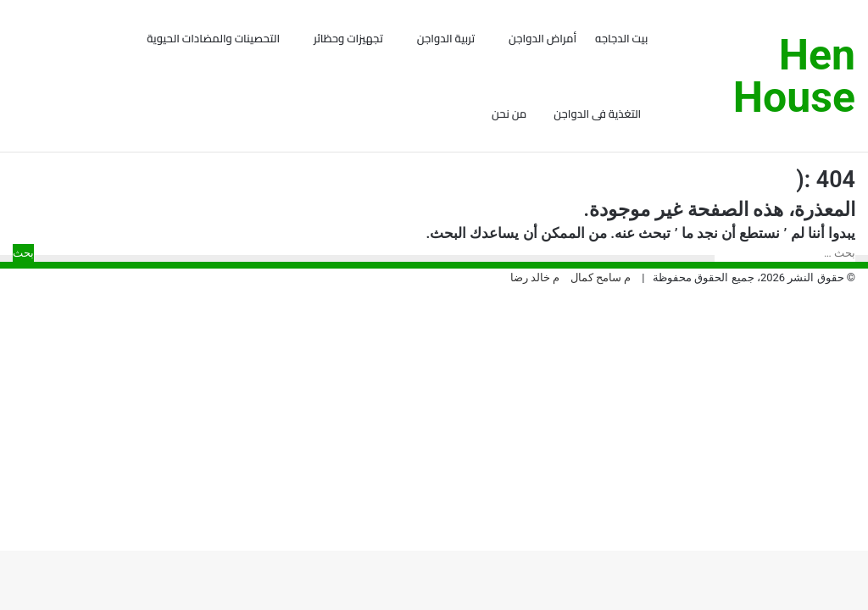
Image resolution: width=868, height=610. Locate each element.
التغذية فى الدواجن (597, 114)
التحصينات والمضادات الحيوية (213, 38)
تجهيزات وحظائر (348, 38)
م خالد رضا (535, 321)
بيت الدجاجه (621, 38)
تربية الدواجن (446, 38)
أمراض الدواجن (542, 38)
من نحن (509, 114)
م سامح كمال (601, 321)
